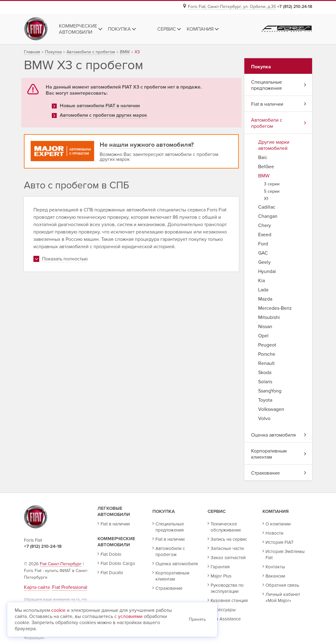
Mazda (265, 299)
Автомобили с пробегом (279, 123)
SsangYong (270, 391)
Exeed (265, 235)
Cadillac (267, 207)
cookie (58, 610)
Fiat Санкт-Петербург (61, 564)
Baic (263, 157)
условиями (130, 616)
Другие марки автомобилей (274, 145)
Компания (276, 511)
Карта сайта (37, 587)
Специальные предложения (279, 85)
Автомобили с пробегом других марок (103, 115)
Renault (266, 363)
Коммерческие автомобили (116, 542)
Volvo (264, 419)
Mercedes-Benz (275, 308)
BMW (264, 176)
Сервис (217, 511)
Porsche (267, 354)
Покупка (164, 511)
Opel (263, 336)
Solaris (265, 382)
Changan (268, 216)
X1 (266, 199)
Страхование (279, 473)
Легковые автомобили (114, 511)
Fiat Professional (70, 587)
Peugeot (267, 345)
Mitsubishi (269, 317)
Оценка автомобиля (279, 435)
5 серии (272, 191)
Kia (262, 281)
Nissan (265, 327)
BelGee (266, 167)
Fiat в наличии (279, 104)
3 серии (272, 184)
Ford (263, 244)
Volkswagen (271, 409)
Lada (263, 290)
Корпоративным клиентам (279, 454)
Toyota (265, 400)
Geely (264, 262)
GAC (263, 253)
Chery (265, 225)
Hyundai (267, 271)
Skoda (265, 373)
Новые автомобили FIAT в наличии (100, 106)
